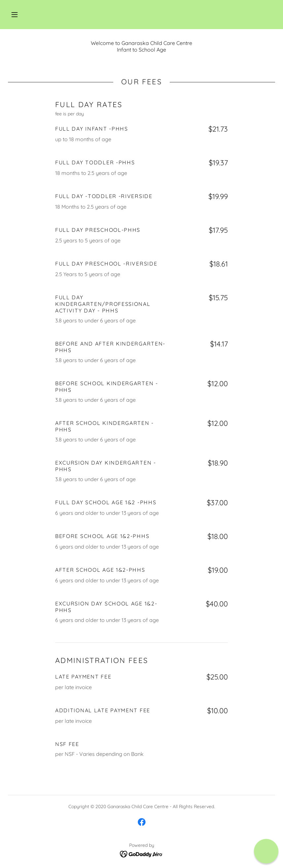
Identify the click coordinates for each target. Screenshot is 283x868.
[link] (142, 822)
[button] (15, 15)
